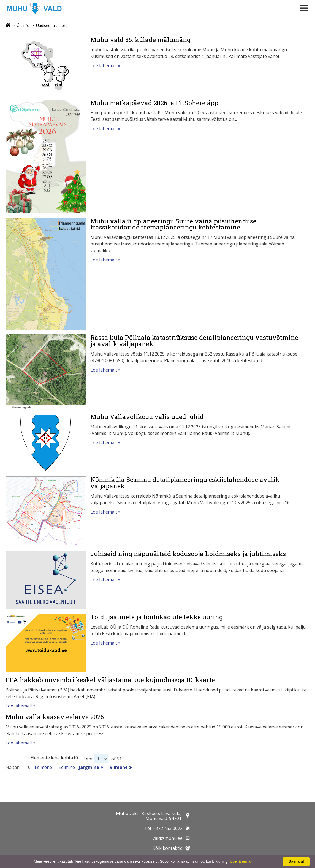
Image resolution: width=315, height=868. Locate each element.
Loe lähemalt (241, 861)
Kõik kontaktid (168, 848)
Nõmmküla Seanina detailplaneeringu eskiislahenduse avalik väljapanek (185, 483)
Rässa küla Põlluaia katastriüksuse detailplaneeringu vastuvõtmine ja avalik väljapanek (194, 340)
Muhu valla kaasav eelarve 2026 (55, 717)
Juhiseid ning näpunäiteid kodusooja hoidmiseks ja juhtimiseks (188, 554)
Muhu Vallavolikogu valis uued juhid (147, 416)
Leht (88, 759)
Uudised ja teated (52, 26)
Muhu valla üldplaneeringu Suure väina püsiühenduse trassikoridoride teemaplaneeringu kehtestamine (173, 224)
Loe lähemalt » (105, 66)
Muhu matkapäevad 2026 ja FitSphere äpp (154, 103)
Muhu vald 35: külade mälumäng (140, 39)
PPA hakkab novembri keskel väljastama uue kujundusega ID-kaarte (110, 680)
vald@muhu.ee (168, 838)
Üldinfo (23, 26)
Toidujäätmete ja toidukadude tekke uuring (157, 617)
